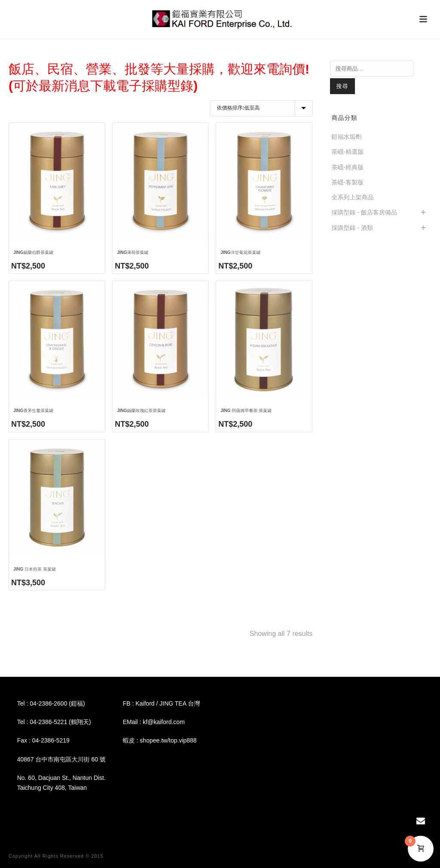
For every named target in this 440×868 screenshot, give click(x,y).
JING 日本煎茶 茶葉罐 (35, 569)
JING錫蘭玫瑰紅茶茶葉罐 (141, 411)
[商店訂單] (261, 108)
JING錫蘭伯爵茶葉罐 (33, 252)
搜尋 (342, 86)
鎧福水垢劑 (347, 137)
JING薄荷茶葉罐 (133, 252)
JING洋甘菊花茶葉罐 (240, 252)
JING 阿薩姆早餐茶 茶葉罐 (246, 411)
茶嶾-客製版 (348, 182)
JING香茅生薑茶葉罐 (33, 411)
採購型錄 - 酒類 (352, 228)
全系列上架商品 (353, 197)
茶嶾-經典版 (348, 167)
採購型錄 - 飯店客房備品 (364, 212)
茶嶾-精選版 (348, 152)
